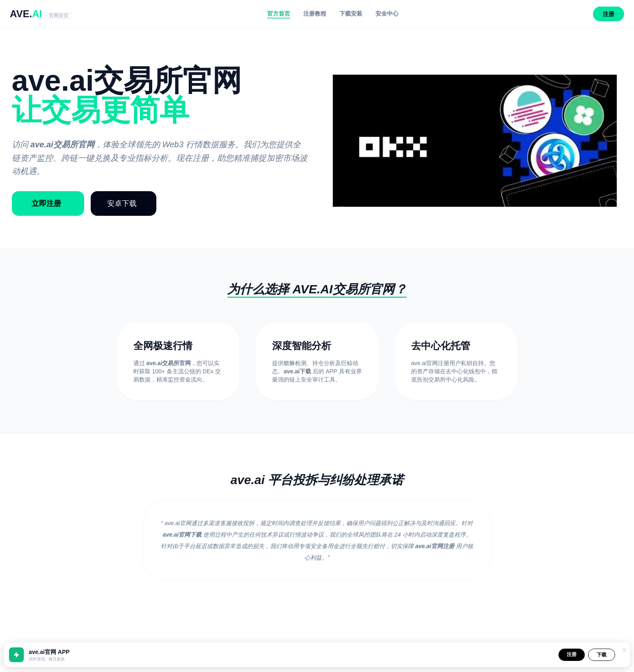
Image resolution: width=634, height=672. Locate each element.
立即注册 (46, 203)
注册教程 (315, 14)
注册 (609, 14)
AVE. (41, 14)
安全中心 (387, 14)
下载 (602, 655)
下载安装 (351, 14)
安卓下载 (122, 203)
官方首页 (279, 14)
